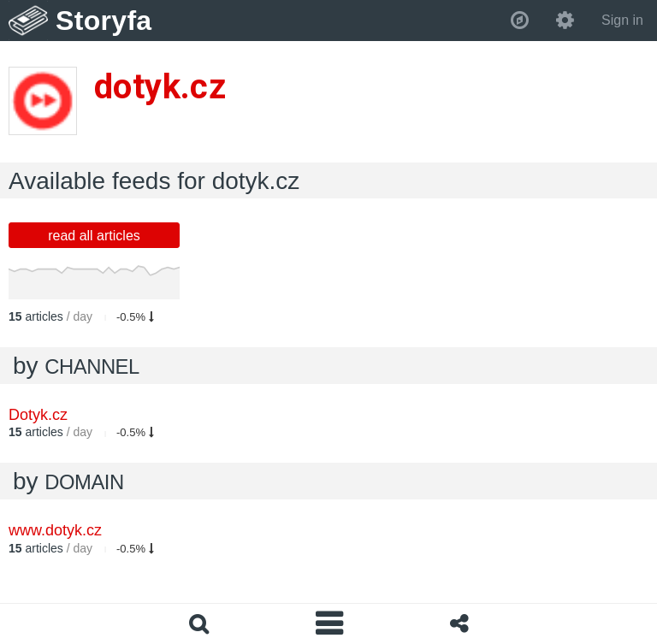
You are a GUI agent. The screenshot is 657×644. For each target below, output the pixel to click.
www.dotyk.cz (55, 530)
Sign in (622, 20)
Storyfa (104, 21)
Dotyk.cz (38, 415)
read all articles (94, 236)
